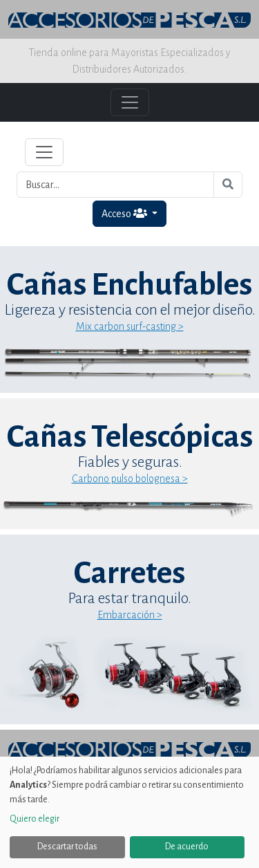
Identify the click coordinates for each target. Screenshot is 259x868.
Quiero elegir (35, 819)
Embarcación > (130, 615)
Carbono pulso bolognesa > (130, 479)
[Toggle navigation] (44, 152)
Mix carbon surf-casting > (130, 326)
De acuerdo (187, 847)
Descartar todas (67, 847)
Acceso (125, 213)
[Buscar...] (115, 185)
